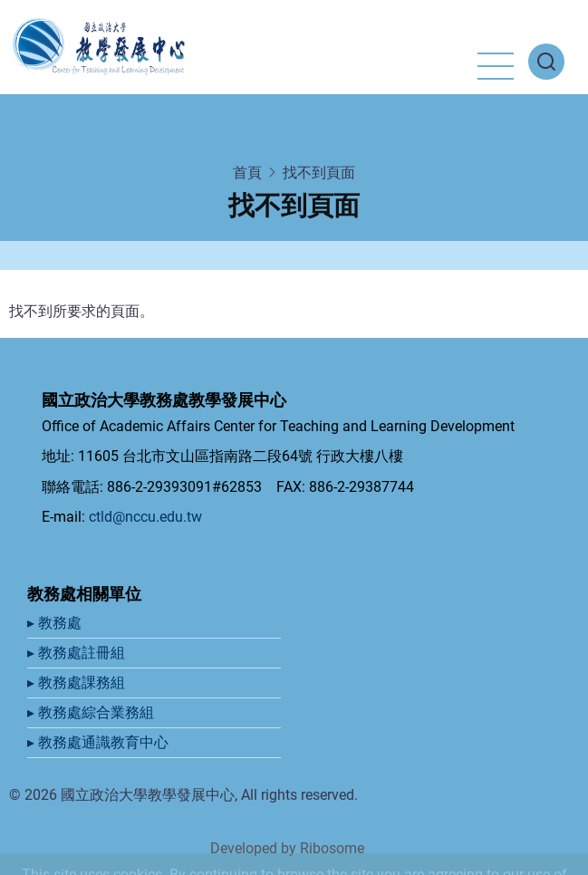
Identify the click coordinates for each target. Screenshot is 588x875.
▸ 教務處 (56, 623)
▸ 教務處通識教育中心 (100, 742)
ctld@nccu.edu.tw (145, 517)
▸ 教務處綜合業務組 (92, 712)
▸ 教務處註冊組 (78, 653)
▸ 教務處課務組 (78, 683)
